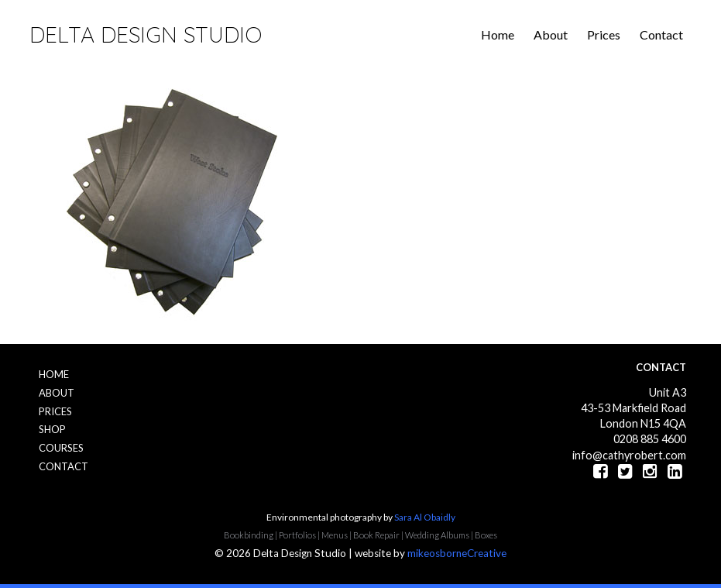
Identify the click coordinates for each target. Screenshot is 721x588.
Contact (661, 34)
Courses (61, 448)
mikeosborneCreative (457, 553)
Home (498, 34)
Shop (52, 429)
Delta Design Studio (146, 34)
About (551, 34)
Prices (604, 34)
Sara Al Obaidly (425, 517)
